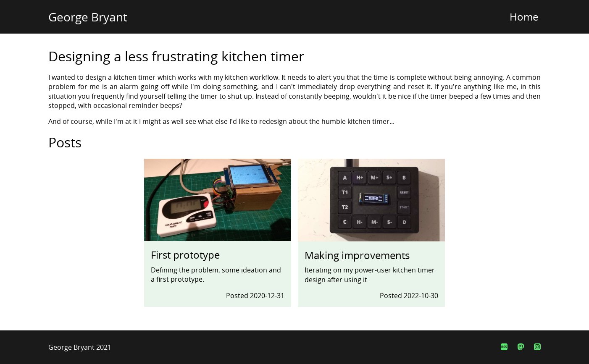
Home (524, 17)
